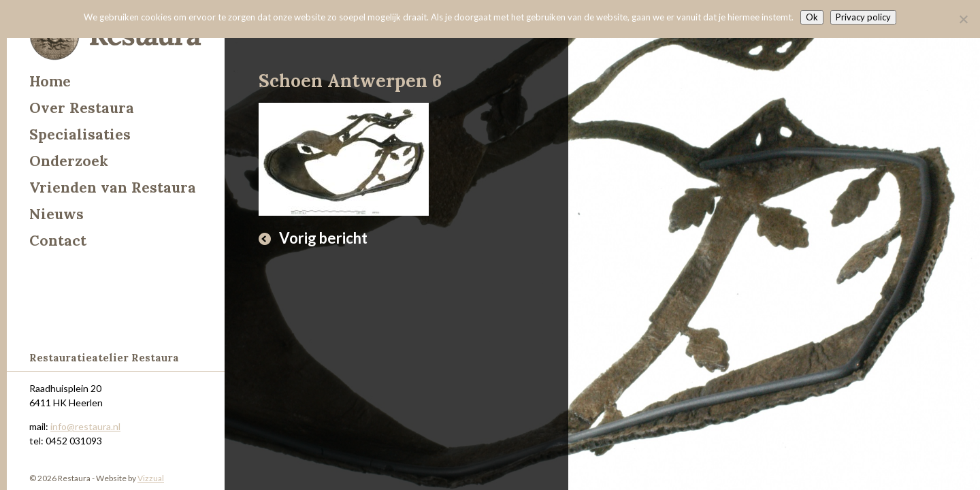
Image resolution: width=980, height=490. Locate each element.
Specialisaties (80, 134)
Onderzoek (69, 161)
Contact (58, 241)
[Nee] (963, 19)
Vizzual (151, 478)
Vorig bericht (323, 238)
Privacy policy (863, 17)
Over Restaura (82, 108)
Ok (812, 17)
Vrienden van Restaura (113, 187)
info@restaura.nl (85, 426)
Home (50, 81)
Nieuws (56, 214)
